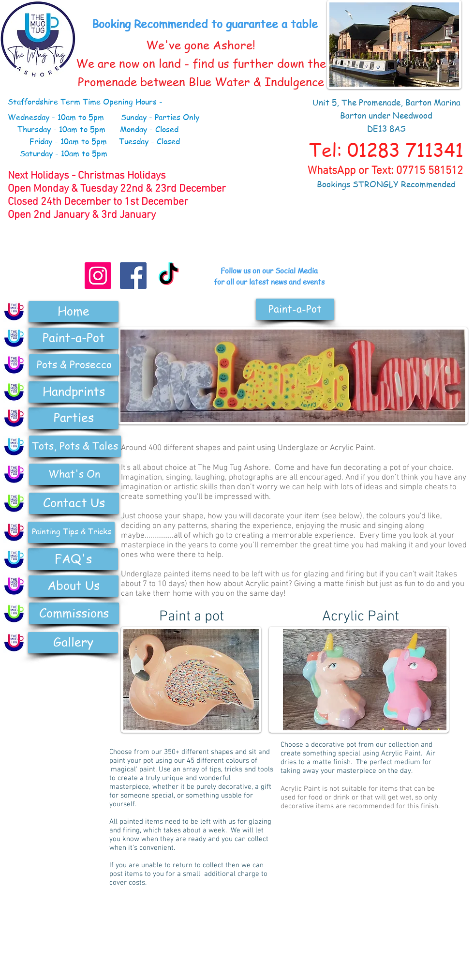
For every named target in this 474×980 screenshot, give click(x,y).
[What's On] (74, 474)
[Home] (74, 312)
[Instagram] (98, 276)
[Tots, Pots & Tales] (75, 446)
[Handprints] (74, 392)
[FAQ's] (73, 559)
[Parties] (74, 418)
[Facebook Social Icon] (133, 276)
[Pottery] (14, 365)
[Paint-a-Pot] (74, 338)
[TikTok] (169, 276)
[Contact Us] (74, 503)
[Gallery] (73, 643)
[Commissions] (74, 613)
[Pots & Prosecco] (74, 365)
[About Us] (74, 586)
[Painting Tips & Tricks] (71, 532)
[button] (295, 309)
